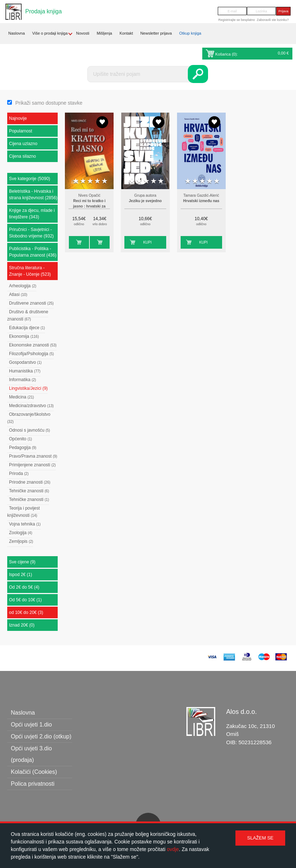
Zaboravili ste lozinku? (273, 20)
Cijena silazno (23, 156)
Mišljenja (104, 33)
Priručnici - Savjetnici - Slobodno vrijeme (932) (31, 233)
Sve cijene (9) (22, 562)
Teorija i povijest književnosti (23, 512)
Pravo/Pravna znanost (33, 456)
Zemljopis (21, 541)
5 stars (105, 181)
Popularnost (21, 131)
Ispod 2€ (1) (21, 575)
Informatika (23, 380)
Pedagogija (23, 448)
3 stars (90, 181)
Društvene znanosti (31, 303)
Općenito (21, 439)
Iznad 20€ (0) (22, 625)
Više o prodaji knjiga (50, 33)
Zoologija (21, 533)
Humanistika (25, 371)
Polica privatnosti (33, 784)
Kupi (73, 242)
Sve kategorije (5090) (30, 179)
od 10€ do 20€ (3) (26, 612)
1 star (76, 181)
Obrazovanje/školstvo (29, 418)
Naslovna (17, 33)
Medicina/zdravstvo (31, 406)
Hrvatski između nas (201, 201)
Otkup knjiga (190, 33)
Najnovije (18, 118)
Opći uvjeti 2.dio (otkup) (41, 736)
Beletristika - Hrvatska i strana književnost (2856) (33, 195)
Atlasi (18, 295)
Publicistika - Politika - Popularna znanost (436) (33, 252)
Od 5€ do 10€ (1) (25, 600)
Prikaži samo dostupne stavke (49, 103)
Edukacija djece (27, 328)
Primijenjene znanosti (32, 465)
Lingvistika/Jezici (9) (28, 388)
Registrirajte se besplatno (237, 20)
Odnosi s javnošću (30, 430)
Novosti (83, 33)
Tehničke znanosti (29, 491)
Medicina (21, 397)
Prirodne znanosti (30, 482)
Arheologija (23, 286)
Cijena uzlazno (23, 144)
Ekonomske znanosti (33, 345)
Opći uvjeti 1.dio (31, 725)
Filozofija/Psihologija (31, 354)
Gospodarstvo (25, 362)
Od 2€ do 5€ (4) (24, 587)
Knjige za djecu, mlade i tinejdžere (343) (32, 214)
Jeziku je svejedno (145, 201)
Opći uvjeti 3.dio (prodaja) (31, 754)
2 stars (83, 181)
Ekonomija (24, 336)
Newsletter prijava (156, 33)
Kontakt (126, 33)
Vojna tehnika (25, 524)
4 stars (97, 181)
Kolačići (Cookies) (34, 772)
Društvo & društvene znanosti (28, 315)
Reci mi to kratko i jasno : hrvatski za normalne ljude (89, 206)
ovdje (173, 849)
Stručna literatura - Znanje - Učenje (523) (30, 271)
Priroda (19, 474)
